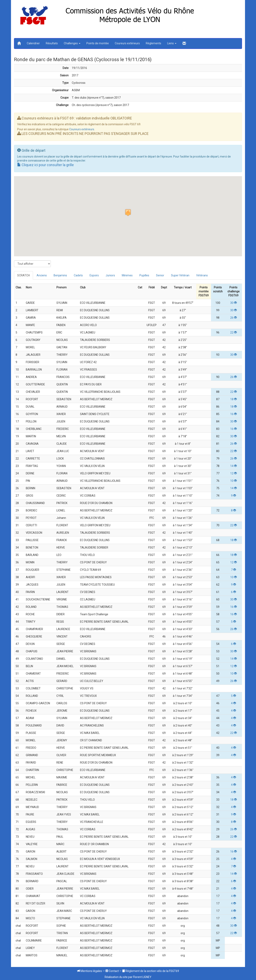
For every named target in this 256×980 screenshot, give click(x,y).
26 (233, 318)
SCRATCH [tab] (23, 275)
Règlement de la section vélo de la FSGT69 (151, 971)
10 (233, 481)
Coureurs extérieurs (127, 43)
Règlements (153, 43)
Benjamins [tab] (60, 275)
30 (233, 303)
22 (233, 332)
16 (233, 414)
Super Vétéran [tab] (180, 275)
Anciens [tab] (42, 275)
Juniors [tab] (110, 275)
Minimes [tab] (127, 275)
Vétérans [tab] (202, 275)
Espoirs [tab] (94, 275)
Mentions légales (90, 971)
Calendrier (33, 43)
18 (233, 399)
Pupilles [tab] (144, 275)
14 (233, 466)
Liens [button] (172, 43)
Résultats (52, 43)
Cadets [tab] (78, 275)
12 (233, 473)
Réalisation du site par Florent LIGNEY (128, 977)
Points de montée (98, 43)
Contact (112, 971)
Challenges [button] (72, 43)
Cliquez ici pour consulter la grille (45, 165)
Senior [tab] (160, 275)
